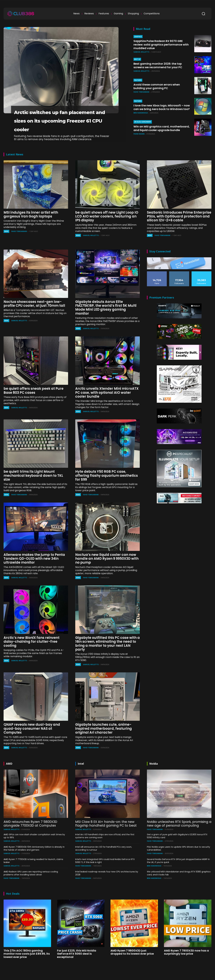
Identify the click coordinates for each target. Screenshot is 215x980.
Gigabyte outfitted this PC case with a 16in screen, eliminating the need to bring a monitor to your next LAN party (107, 652)
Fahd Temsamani (141, 92)
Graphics (138, 37)
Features (138, 80)
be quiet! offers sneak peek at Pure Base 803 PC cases (34, 399)
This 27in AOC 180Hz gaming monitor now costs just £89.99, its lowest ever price (27, 962)
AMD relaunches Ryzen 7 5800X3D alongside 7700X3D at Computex (30, 832)
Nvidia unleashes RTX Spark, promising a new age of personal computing (179, 832)
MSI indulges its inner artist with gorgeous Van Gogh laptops (31, 223)
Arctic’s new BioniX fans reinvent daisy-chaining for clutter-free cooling (32, 650)
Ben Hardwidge (141, 115)
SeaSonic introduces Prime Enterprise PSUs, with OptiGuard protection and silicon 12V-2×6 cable (179, 225)
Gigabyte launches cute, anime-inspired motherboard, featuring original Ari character (104, 737)
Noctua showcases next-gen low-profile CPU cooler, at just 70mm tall (34, 312)
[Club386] (21, 14)
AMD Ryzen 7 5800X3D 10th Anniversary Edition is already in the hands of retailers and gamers (34, 857)
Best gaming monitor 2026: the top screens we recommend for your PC (161, 65)
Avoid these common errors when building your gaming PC (159, 86)
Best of (137, 59)
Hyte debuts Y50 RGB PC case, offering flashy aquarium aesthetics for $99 (107, 484)
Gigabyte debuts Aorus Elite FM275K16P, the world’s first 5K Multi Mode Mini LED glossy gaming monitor (106, 316)
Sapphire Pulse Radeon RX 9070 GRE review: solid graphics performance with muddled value (161, 44)
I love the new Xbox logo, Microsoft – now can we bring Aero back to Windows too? (161, 108)
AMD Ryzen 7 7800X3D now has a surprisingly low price (186, 961)
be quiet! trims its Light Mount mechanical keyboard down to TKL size (33, 484)
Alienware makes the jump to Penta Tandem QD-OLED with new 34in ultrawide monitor (34, 567)
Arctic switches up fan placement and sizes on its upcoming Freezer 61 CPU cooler (58, 124)
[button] (203, 14)
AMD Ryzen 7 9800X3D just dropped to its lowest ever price (132, 961)
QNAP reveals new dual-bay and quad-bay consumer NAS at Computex (32, 737)
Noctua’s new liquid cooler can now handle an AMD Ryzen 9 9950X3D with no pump (107, 567)
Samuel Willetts (141, 52)
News (6, 240)
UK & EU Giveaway (141, 121)
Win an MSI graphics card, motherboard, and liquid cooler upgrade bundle (157, 129)
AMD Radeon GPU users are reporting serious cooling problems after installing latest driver (31, 882)
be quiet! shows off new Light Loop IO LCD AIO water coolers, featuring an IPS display (107, 225)
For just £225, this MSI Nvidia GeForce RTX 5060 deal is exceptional (77, 962)
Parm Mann (139, 136)
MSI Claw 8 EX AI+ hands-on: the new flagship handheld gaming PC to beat (106, 832)
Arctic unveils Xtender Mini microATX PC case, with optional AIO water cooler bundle (107, 401)
